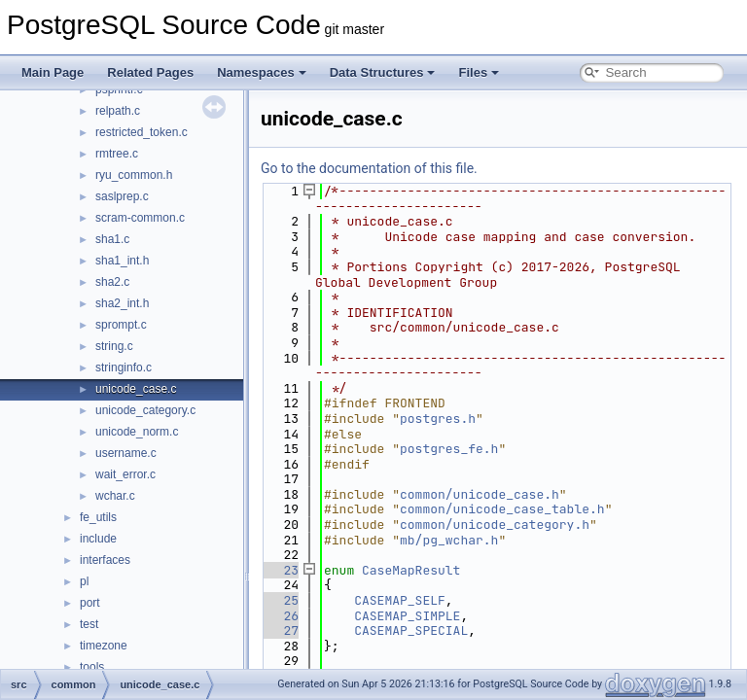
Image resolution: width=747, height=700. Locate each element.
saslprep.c (122, 196)
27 (280, 630)
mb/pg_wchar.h (449, 540)
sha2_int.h (122, 303)
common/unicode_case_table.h (502, 509)
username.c (126, 453)
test (89, 624)
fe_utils (98, 517)
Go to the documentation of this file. (369, 168)
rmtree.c (117, 154)
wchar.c (115, 496)
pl (84, 581)
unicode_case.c (136, 389)
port (90, 603)
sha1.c (112, 239)
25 (280, 600)
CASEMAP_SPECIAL (411, 630)
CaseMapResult (411, 570)
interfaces (105, 560)
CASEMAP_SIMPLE (407, 616)
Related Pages (150, 72)
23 (280, 570)
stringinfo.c (124, 367)
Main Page (53, 72)
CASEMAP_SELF (400, 600)
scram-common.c (140, 218)
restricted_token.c (142, 132)
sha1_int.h (122, 261)
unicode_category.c (145, 410)
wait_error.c (125, 474)
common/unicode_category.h (495, 525)
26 (280, 616)
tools (92, 667)
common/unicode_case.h (480, 494)
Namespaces (262, 72)
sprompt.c (121, 325)
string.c (114, 346)
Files (479, 72)
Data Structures (383, 72)
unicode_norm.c (137, 432)
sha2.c (112, 282)
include (98, 539)
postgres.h (438, 419)
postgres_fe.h (449, 449)
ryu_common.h (134, 175)
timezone (104, 646)
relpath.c (118, 111)
